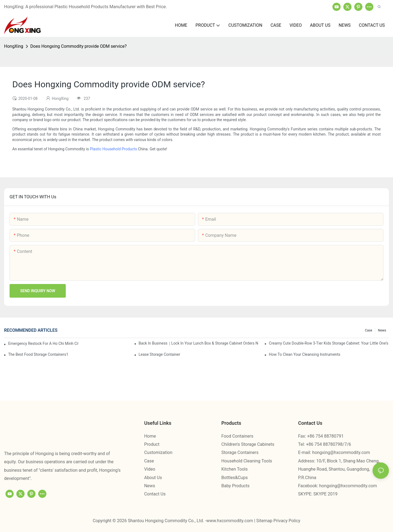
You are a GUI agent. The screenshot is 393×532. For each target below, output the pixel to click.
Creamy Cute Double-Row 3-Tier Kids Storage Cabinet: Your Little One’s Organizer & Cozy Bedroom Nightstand (329, 343)
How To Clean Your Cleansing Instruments (305, 354)
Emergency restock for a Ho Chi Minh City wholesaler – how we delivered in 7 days (43, 343)
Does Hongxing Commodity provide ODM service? (78, 46)
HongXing (14, 46)
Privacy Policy (287, 521)
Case (369, 330)
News (382, 330)
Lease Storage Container (160, 354)
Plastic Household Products (113, 149)
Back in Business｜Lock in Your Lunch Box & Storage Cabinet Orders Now (199, 343)
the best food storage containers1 (38, 354)
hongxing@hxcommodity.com (341, 452)
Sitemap (265, 521)
